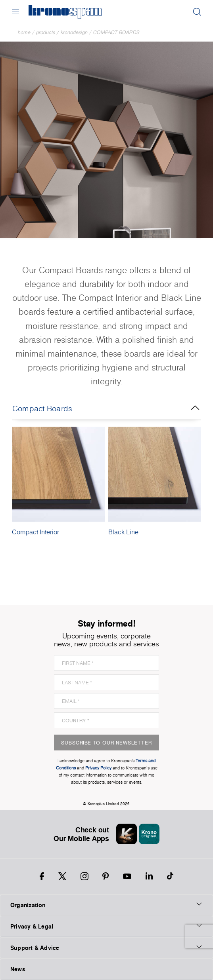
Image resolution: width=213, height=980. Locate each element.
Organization (106, 905)
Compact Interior (35, 532)
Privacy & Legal (106, 926)
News (18, 969)
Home (24, 32)
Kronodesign (74, 32)
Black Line (123, 532)
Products (46, 32)
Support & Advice (106, 948)
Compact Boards (116, 32)
